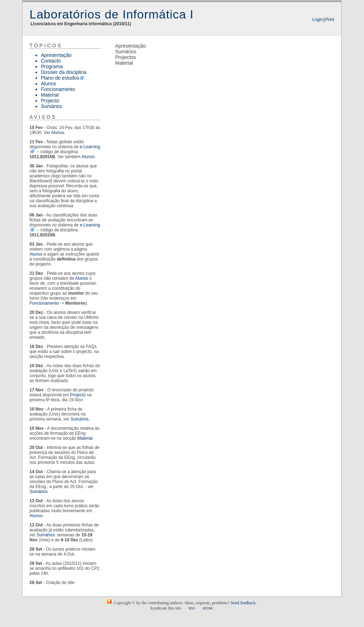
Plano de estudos (60, 78)
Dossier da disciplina (64, 72)
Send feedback (243, 603)
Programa (52, 66)
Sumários (51, 106)
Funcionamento (58, 89)
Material (50, 95)
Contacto (51, 61)
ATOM (207, 608)
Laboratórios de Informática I (112, 14)
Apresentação (56, 55)
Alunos (49, 84)
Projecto (50, 101)
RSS (192, 608)
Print (330, 20)
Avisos (43, 117)
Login (318, 20)
